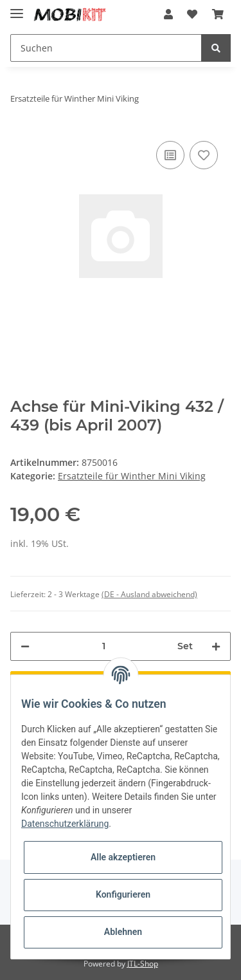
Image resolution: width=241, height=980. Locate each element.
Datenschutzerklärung (65, 824)
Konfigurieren (123, 894)
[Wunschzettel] (192, 14)
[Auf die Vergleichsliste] (170, 155)
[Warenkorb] (218, 14)
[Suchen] (106, 48)
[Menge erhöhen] (216, 646)
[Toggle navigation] (17, 8)
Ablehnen (123, 932)
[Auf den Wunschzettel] (204, 155)
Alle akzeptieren (123, 857)
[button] (168, 14)
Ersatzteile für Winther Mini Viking (132, 476)
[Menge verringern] (25, 646)
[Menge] (103, 646)
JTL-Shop (143, 964)
